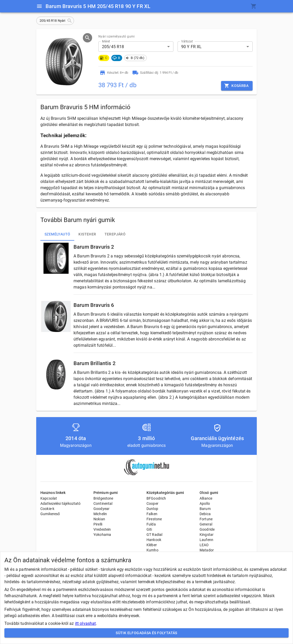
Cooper (152, 504)
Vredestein (102, 529)
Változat (187, 41)
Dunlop (152, 509)
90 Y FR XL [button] (192, 47)
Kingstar (207, 535)
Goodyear (101, 509)
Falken (152, 514)
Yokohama (102, 535)
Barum (205, 509)
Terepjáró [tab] (115, 234)
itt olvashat (86, 623)
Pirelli (98, 524)
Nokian (99, 519)
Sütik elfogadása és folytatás (146, 633)
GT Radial (154, 535)
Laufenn (206, 540)
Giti (149, 529)
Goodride (207, 529)
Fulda (151, 524)
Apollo (205, 504)
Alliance (206, 498)
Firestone (154, 519)
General (206, 524)
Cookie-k (47, 509)
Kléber (152, 545)
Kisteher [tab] (87, 234)
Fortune (206, 519)
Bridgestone (103, 498)
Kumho (152, 550)
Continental (103, 504)
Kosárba (237, 86)
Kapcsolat (49, 498)
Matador (207, 550)
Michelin (100, 514)
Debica (205, 514)
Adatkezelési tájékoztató (61, 504)
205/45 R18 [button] (113, 47)
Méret (106, 41)
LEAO (204, 545)
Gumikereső (50, 514)
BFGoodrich (156, 498)
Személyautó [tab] (57, 234)
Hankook (154, 540)
